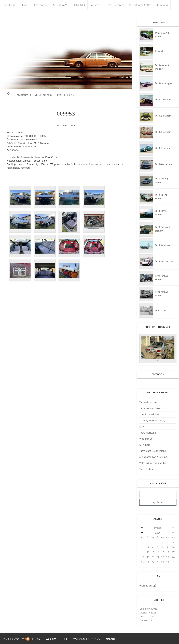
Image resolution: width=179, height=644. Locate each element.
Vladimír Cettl (147, 439)
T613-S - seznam (164, 245)
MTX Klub (145, 445)
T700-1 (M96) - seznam (163, 277)
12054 (158, 361)
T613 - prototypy (164, 83)
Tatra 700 (96, 5)
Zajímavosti (161, 309)
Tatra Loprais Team (150, 408)
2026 (158, 533)
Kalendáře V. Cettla (140, 5)
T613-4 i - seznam (165, 164)
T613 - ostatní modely (163, 67)
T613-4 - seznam (164, 147)
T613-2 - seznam (164, 115)
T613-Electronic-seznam (164, 228)
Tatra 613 (79, 5)
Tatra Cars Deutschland (153, 451)
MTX (142, 427)
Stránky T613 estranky (152, 420)
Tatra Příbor (146, 469)
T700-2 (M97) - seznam (163, 293)
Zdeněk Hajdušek (149, 414)
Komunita (162, 5)
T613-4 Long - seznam (162, 196)
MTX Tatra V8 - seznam (163, 34)
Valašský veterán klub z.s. (154, 463)
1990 (59, 95)
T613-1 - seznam (164, 99)
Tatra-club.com (148, 402)
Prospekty (161, 50)
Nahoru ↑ (111, 639)
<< (143, 528)
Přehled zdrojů (148, 586)
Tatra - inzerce (115, 5)
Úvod (24, 5)
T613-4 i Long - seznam (163, 180)
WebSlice (51, 639)
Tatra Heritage (148, 433)
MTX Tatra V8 (61, 5)
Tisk (65, 639)
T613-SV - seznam (165, 261)
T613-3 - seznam (42, 95)
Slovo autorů (40, 5)
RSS (38, 639)
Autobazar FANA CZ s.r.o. (154, 457)
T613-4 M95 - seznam (162, 212)
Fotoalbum (9, 5)
